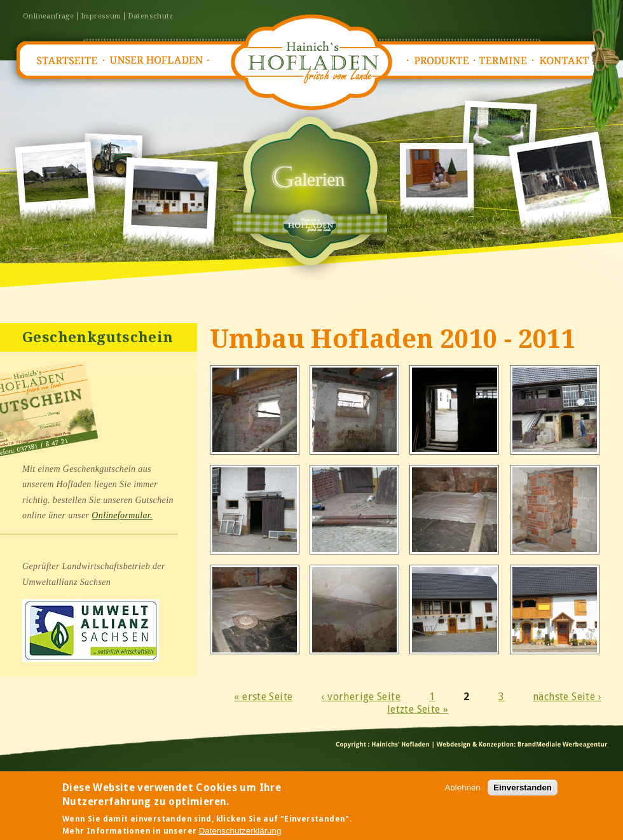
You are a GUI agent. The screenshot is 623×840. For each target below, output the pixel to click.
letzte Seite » (418, 709)
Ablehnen (462, 796)
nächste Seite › (567, 697)
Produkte (441, 61)
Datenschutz (151, 16)
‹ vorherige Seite (361, 697)
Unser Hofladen (157, 61)
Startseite (66, 61)
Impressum (101, 16)
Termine (506, 61)
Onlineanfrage (48, 16)
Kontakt (568, 61)
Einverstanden (523, 796)
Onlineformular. (122, 515)
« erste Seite (263, 697)
